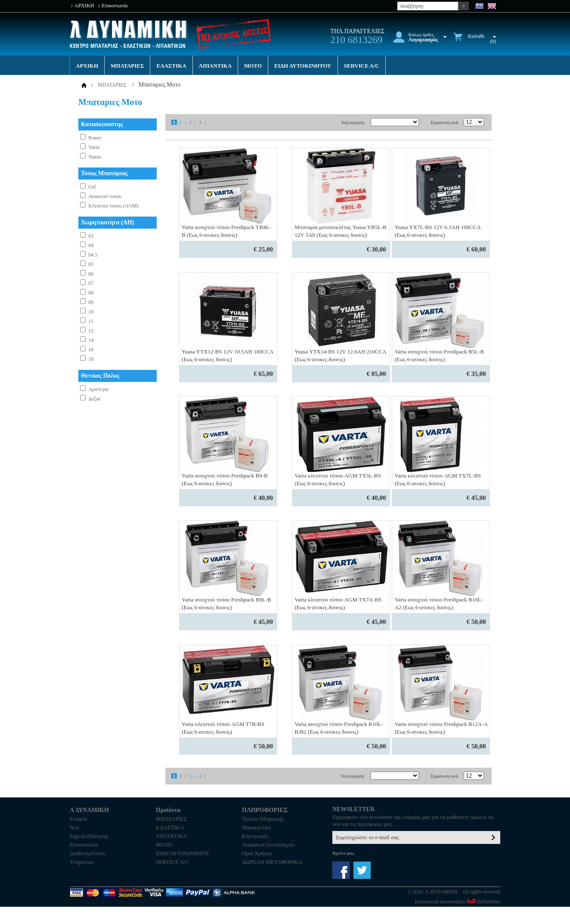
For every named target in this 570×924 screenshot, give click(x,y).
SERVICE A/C (362, 66)
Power (95, 138)
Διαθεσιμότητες (87, 853)
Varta (94, 147)
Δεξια (94, 399)
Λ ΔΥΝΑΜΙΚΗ (129, 34)
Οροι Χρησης (257, 853)
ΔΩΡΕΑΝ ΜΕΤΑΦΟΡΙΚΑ (272, 862)
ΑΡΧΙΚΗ (84, 6)
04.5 (93, 255)
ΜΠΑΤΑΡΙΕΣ (127, 66)
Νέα (74, 827)
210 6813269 (356, 40)
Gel (92, 187)
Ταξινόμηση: (353, 122)
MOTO (253, 66)
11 (91, 321)
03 (91, 236)
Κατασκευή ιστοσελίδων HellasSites (458, 902)
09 (91, 302)
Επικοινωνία (115, 6)
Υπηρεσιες (82, 862)
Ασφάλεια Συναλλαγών (268, 845)
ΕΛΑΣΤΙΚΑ (171, 66)
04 (91, 245)
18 (91, 359)
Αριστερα (98, 389)
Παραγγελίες (256, 827)
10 (91, 312)
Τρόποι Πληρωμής (263, 819)
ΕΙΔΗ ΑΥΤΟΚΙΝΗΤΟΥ (303, 66)
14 (91, 340)
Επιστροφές (255, 836)
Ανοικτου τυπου (105, 196)
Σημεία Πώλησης (89, 836)
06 (91, 274)
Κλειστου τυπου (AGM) (113, 206)
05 (91, 264)
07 (91, 283)
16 (91, 350)
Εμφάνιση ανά (445, 122)
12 (91, 331)
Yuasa (94, 157)
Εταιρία (78, 819)
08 (91, 293)
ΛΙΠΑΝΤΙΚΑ (215, 66)
